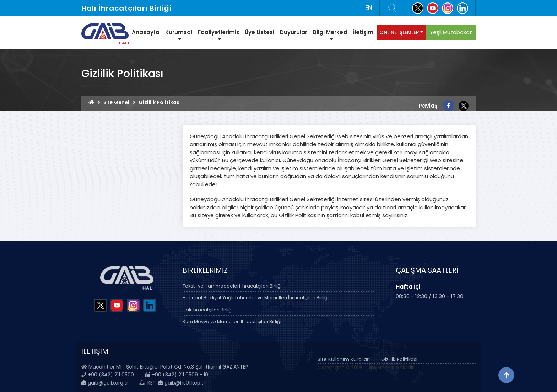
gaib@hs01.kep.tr (182, 383)
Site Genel (116, 102)
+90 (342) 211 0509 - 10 (177, 375)
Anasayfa (146, 32)
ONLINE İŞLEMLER (399, 32)
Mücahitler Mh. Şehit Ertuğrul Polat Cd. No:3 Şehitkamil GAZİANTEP (168, 367)
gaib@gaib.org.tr (105, 383)
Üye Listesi (259, 32)
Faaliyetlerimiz (218, 35)
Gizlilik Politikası (399, 359)
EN (369, 8)
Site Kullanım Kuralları (344, 359)
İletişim (363, 32)
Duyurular (294, 32)
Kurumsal (179, 35)
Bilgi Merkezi (330, 35)
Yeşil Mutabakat (451, 32)
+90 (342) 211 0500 (111, 375)
